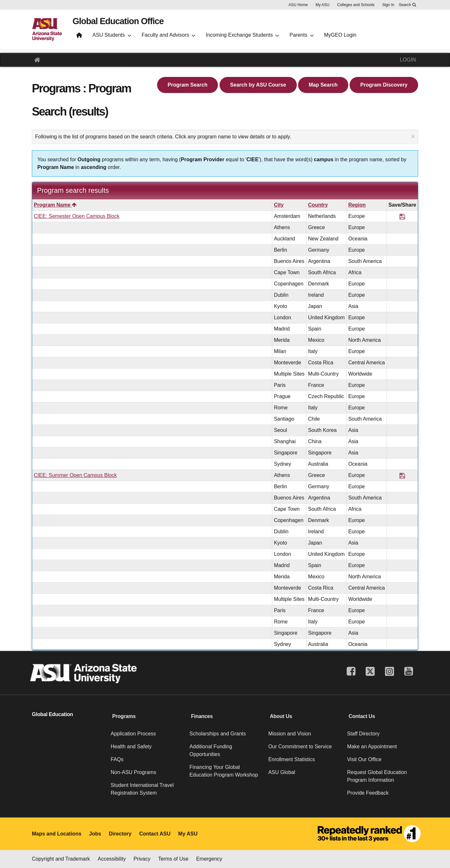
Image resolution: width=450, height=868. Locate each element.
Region (357, 205)
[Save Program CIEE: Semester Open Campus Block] (402, 216)
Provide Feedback (368, 793)
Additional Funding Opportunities (211, 750)
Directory (120, 834)
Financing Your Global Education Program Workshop (224, 771)
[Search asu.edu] (408, 5)
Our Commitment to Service (300, 747)
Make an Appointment (372, 747)
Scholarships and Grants (218, 734)
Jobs (95, 834)
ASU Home (298, 5)
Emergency (209, 859)
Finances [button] (202, 716)
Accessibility (112, 859)
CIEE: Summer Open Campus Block (75, 475)
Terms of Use (173, 859)
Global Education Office (127, 23)
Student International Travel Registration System (142, 789)
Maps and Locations (57, 834)
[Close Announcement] (413, 136)
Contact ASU (155, 834)
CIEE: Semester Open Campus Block (77, 216)
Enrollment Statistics (291, 759)
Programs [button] (124, 716)
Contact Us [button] (362, 716)
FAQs (117, 759)
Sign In (388, 5)
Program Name (55, 205)
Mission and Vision (290, 734)
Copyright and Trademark (61, 859)
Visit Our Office (364, 759)
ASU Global (282, 772)
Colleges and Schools (356, 5)
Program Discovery (384, 85)
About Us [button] (281, 716)
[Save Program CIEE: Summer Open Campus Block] (402, 475)
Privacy (142, 859)
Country (318, 205)
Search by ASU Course (258, 85)
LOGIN (408, 60)
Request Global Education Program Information (377, 776)
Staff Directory (363, 734)
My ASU (322, 5)
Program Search (188, 85)
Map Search (323, 85)
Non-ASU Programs (133, 772)
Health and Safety (131, 747)
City (279, 205)
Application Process (133, 734)
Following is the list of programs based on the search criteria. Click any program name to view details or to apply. (225, 136)
